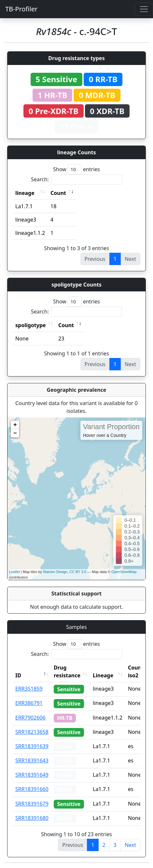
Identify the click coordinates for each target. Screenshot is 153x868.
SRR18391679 (32, 804)
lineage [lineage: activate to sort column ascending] (25, 193)
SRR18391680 (32, 818)
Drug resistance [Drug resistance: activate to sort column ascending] (67, 671)
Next (130, 845)
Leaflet (14, 572)
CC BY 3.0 (78, 572)
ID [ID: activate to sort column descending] (18, 675)
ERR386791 (29, 703)
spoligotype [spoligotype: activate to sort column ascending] (31, 325)
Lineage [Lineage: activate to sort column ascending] (103, 675)
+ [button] (15, 425)
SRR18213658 (32, 732)
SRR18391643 (32, 760)
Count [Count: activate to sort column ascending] (58, 193)
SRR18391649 (32, 775)
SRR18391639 (32, 746)
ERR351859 (29, 689)
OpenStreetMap (124, 572)
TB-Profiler (21, 9)
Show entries (76, 169)
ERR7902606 (30, 718)
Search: (76, 179)
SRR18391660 (32, 789)
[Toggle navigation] (144, 9)
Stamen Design (55, 572)
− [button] (15, 433)
